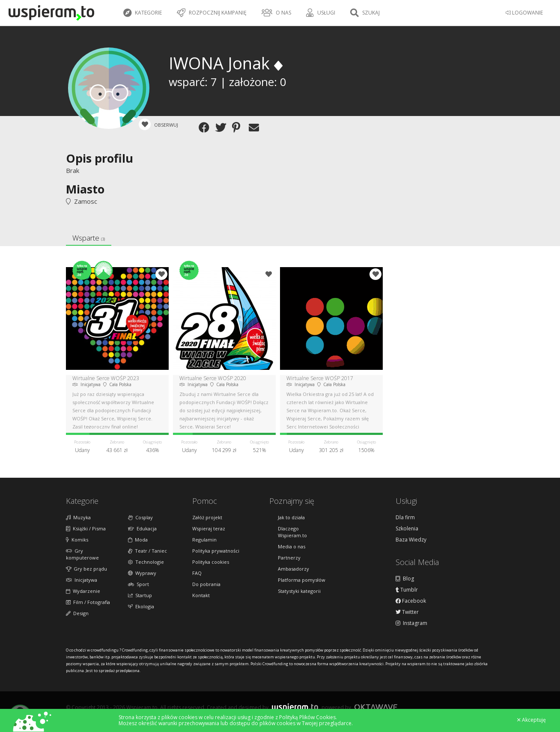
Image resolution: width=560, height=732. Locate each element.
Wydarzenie (83, 591)
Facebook (411, 601)
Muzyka (78, 517)
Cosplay (140, 517)
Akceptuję (532, 720)
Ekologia (141, 606)
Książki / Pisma (86, 528)
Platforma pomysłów (302, 580)
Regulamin (204, 540)
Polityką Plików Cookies (307, 717)
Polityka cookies (211, 562)
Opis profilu (100, 158)
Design (77, 613)
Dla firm (405, 518)
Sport (139, 584)
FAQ (197, 573)
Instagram (411, 623)
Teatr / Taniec (147, 551)
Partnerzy (289, 558)
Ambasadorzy (293, 569)
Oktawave (376, 707)
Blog (405, 579)
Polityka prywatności (216, 551)
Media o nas (292, 546)
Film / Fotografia (88, 602)
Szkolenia (407, 529)
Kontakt (201, 595)
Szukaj (365, 13)
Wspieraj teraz (209, 528)
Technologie (146, 562)
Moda (138, 540)
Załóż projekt (207, 517)
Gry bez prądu (86, 569)
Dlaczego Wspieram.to (292, 532)
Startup (140, 595)
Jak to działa (291, 517)
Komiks (77, 540)
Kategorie (143, 13)
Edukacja (142, 528)
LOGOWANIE (524, 13)
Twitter (407, 612)
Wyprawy (142, 573)
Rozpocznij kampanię (212, 13)
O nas (276, 13)
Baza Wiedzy (411, 540)
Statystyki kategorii (299, 591)
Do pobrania (206, 584)
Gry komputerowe (82, 554)
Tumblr (407, 590)
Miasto (85, 189)
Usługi (321, 13)
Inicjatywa (82, 580)
